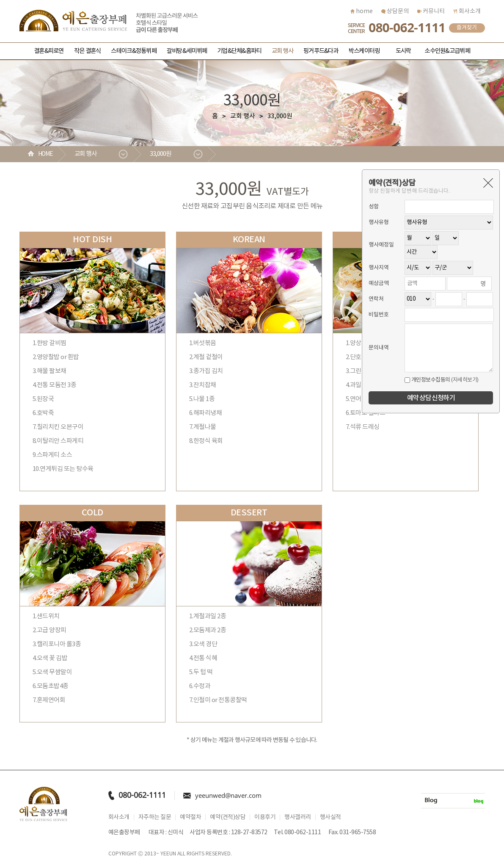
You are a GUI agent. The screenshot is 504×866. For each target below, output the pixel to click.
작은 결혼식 (88, 51)
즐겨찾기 (467, 28)
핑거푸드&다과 (321, 51)
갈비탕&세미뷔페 (187, 51)
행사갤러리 (298, 817)
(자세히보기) (465, 380)
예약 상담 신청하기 (431, 398)
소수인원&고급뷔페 (447, 51)
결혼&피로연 (49, 51)
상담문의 (395, 11)
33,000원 (161, 154)
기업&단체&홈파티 (239, 51)
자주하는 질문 (155, 817)
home (362, 11)
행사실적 (330, 817)
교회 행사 (282, 51)
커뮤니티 (431, 11)
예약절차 (190, 817)
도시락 (403, 51)
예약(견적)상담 (228, 817)
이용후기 (265, 817)
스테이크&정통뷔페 (134, 51)
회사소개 (467, 11)
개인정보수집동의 (427, 380)
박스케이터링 (364, 51)
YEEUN (168, 854)
